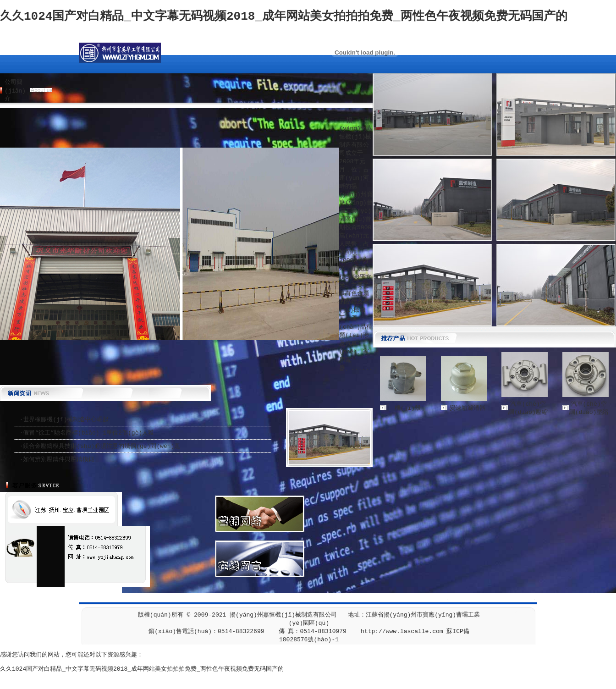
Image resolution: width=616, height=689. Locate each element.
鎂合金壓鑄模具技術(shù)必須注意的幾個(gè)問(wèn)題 (102, 446)
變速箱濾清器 (467, 408)
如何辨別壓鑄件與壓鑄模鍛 (59, 460)
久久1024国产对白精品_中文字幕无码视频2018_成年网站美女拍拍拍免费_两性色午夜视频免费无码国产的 (284, 17)
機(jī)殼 (408, 408)
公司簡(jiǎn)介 (15, 91)
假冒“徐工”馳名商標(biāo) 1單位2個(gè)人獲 (88, 433)
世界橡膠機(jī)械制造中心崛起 (66, 420)
